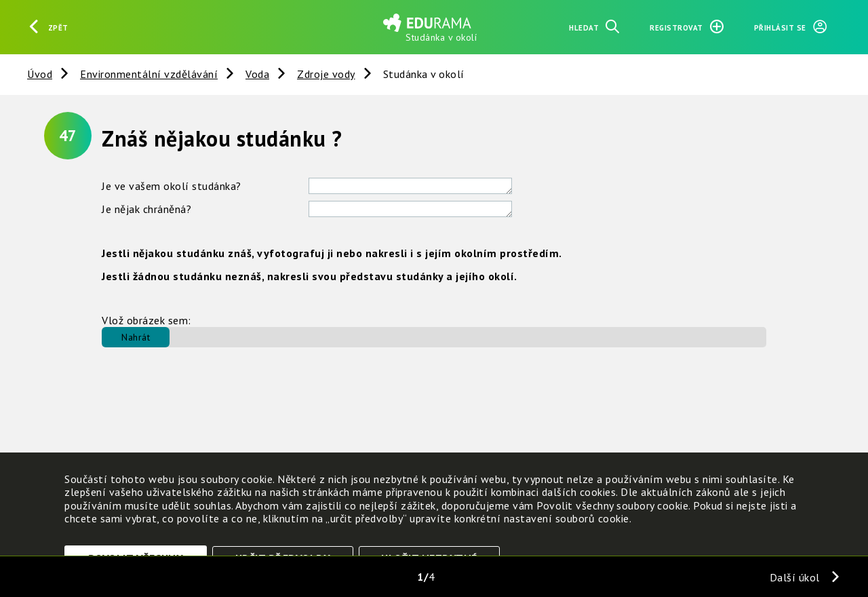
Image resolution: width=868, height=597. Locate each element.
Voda (257, 74)
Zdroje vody (326, 74)
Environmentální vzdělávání (149, 74)
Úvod (40, 74)
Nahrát (136, 337)
